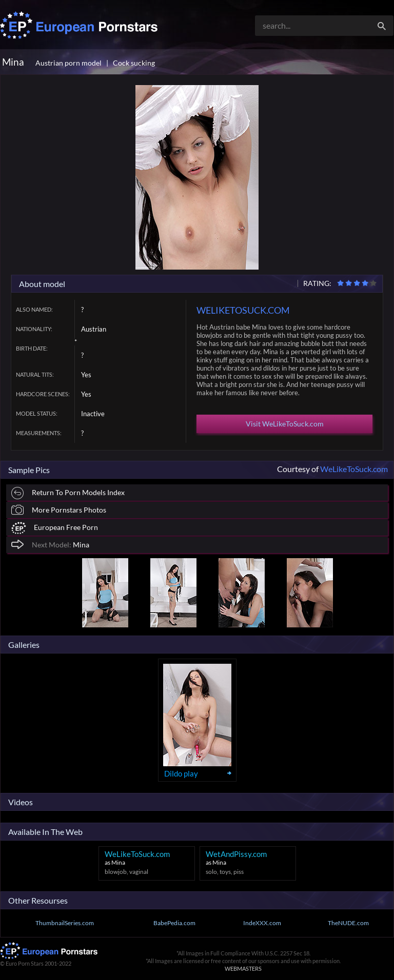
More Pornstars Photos (59, 510)
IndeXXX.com (262, 923)
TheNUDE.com (348, 923)
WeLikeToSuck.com (354, 469)
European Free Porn (55, 528)
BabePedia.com (174, 923)
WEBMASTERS (243, 968)
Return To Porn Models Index (68, 493)
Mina (50, 544)
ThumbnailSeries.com (65, 923)
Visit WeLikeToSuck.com (285, 424)
